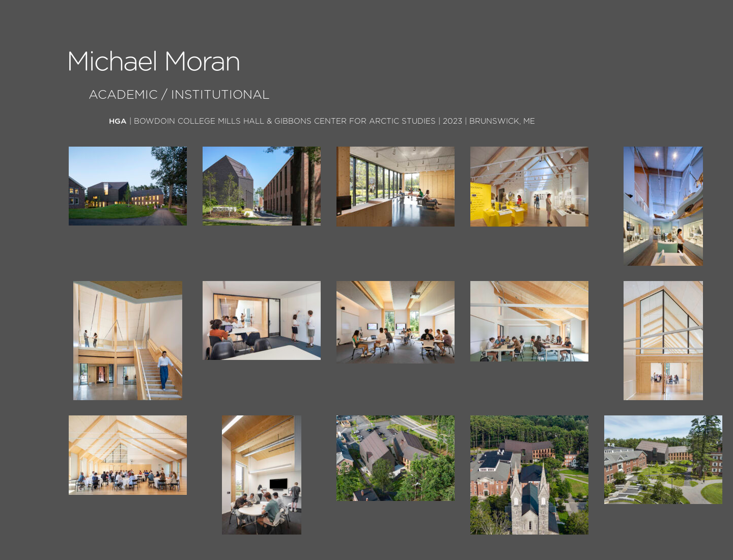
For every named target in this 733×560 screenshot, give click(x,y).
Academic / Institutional (179, 95)
